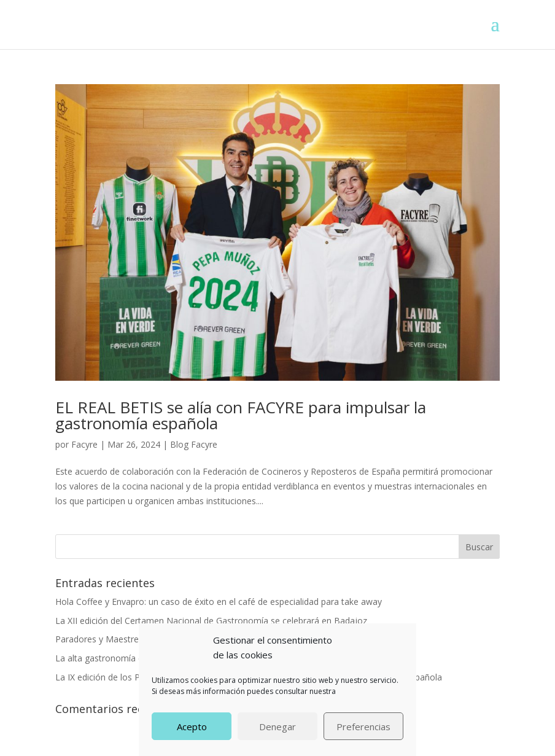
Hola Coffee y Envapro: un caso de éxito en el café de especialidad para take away (219, 602)
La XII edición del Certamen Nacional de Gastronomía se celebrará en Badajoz (211, 621)
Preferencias (363, 727)
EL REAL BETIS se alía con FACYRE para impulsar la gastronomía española (241, 415)
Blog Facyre (194, 444)
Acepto (192, 727)
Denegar (277, 727)
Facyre (84, 444)
